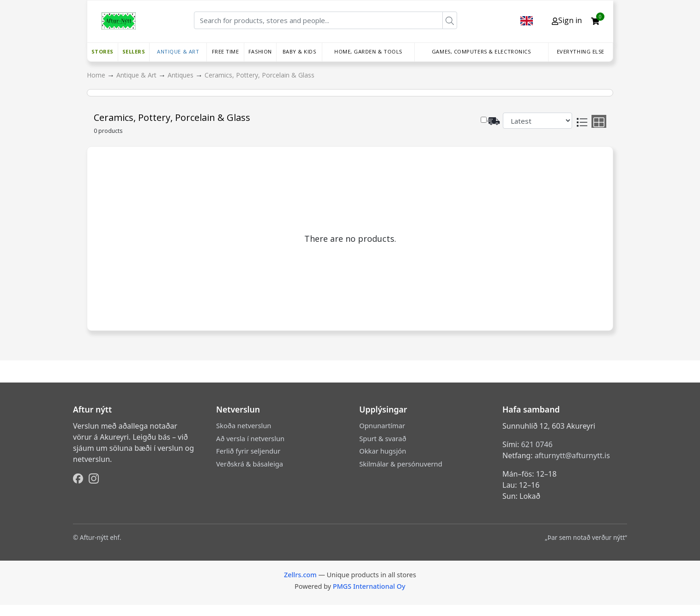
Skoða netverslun (244, 425)
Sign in (567, 20)
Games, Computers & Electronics (481, 51)
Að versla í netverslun (250, 438)
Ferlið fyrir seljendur (248, 451)
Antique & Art (178, 51)
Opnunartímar (382, 425)
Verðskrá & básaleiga (250, 464)
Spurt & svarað (383, 438)
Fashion (260, 51)
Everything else (581, 51)
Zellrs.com (300, 575)
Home (97, 75)
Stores (103, 51)
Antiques (181, 75)
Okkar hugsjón (383, 451)
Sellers (134, 51)
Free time (226, 51)
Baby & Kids (299, 51)
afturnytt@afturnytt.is (572, 455)
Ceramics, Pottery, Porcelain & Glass (259, 75)
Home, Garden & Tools (368, 51)
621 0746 (537, 444)
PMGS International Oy (369, 586)
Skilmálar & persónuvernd (401, 464)
